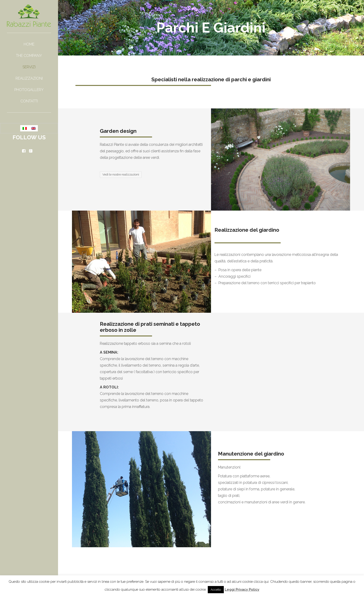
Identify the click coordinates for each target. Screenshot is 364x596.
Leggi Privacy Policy (242, 589)
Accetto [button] (216, 590)
